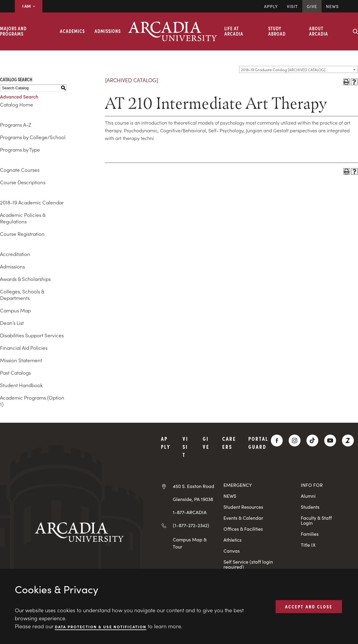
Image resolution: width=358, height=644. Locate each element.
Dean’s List (12, 323)
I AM (29, 6)
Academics (72, 31)
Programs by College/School (33, 137)
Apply (271, 6)
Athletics (232, 540)
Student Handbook (21, 385)
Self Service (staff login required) (248, 564)
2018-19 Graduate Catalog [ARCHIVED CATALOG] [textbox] (283, 70)
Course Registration (22, 234)
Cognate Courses (20, 170)
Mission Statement (21, 360)
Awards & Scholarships (25, 279)
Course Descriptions (23, 182)
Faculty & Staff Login (316, 520)
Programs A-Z (16, 125)
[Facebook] (277, 441)
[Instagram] (295, 441)
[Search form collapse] (355, 31)
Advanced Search (19, 96)
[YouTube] (330, 441)
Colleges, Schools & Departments (22, 295)
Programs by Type (20, 150)
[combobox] (298, 69)
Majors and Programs (13, 31)
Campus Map (15, 310)
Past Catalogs (15, 373)
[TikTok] (312, 441)
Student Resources (243, 507)
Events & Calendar (243, 518)
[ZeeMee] (348, 441)
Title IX (308, 545)
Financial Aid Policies (24, 348)
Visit (292, 6)
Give (312, 6)
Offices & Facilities (243, 529)
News (332, 6)
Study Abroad (277, 31)
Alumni (308, 496)
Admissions (108, 31)
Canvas (232, 551)
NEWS (230, 496)
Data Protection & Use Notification (101, 626)
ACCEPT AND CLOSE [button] (309, 606)
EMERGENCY (238, 485)
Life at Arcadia (234, 31)
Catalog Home (17, 104)
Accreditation (15, 254)
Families (310, 534)
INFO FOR (312, 485)
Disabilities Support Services (32, 335)
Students (310, 507)
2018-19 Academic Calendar (32, 202)
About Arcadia (319, 31)
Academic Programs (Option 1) (32, 401)
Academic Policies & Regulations (23, 218)
